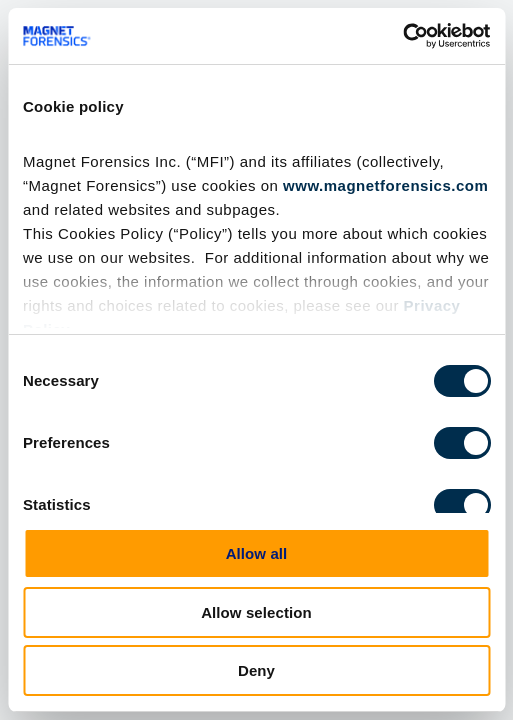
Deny (256, 670)
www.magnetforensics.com (385, 185)
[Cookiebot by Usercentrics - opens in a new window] (402, 36)
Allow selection (256, 612)
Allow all (257, 553)
